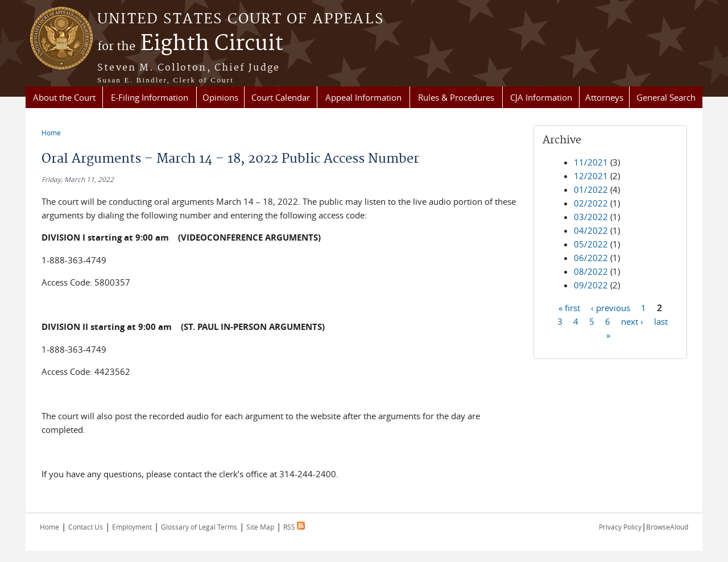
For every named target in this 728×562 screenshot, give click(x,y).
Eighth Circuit (190, 44)
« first (569, 307)
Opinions (220, 97)
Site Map (260, 527)
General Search (666, 97)
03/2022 (591, 217)
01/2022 (591, 189)
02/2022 (591, 203)
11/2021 (591, 162)
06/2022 (591, 258)
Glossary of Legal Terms (199, 527)
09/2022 (591, 285)
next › (632, 321)
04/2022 (591, 230)
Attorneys (604, 97)
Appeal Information (363, 97)
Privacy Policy (620, 527)
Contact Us (86, 527)
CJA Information (541, 97)
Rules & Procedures (456, 97)
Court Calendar (281, 97)
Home (51, 133)
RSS (294, 527)
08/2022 (591, 271)
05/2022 (591, 244)
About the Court (64, 97)
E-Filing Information (150, 97)
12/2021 (591, 176)
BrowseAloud (667, 527)
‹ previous (611, 307)
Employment (132, 527)
